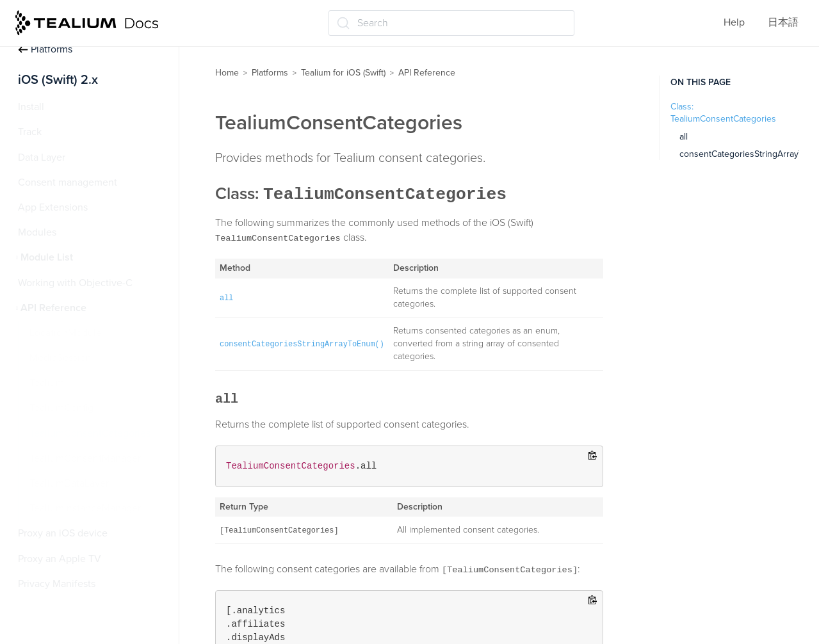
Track (30, 132)
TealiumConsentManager (85, 458)
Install (31, 107)
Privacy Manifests (57, 584)
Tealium (47, 383)
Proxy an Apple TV (60, 559)
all (684, 137)
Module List (47, 257)
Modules (37, 232)
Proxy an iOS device (63, 533)
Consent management (68, 182)
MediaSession (61, 358)
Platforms (45, 49)
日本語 (783, 22)
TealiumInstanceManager (85, 508)
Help (734, 22)
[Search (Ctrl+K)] (451, 23)
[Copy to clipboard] (593, 456)
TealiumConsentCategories (90, 433)
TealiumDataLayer (69, 483)
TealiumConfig (61, 408)
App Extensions (53, 207)
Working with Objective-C (75, 283)
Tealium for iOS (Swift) (343, 73)
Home (227, 73)
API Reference (53, 308)
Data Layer (42, 157)
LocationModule (66, 333)
